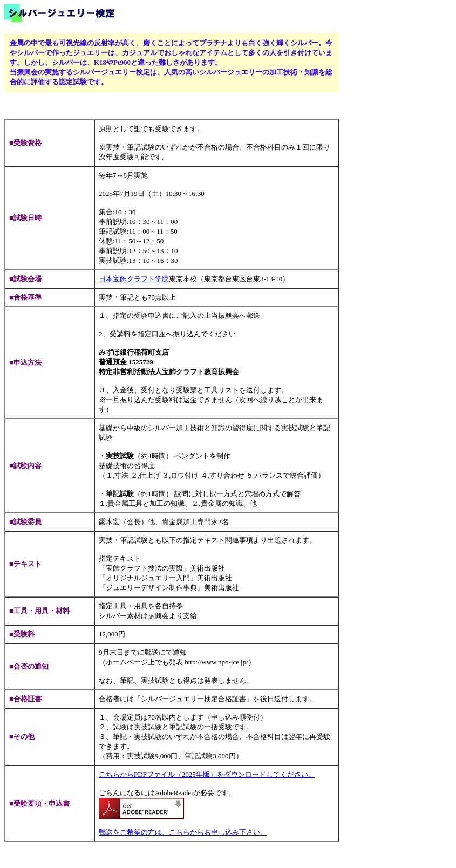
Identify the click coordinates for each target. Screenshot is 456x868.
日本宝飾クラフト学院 (134, 279)
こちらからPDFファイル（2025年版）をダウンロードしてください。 (207, 774)
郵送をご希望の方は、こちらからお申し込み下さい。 (183, 832)
